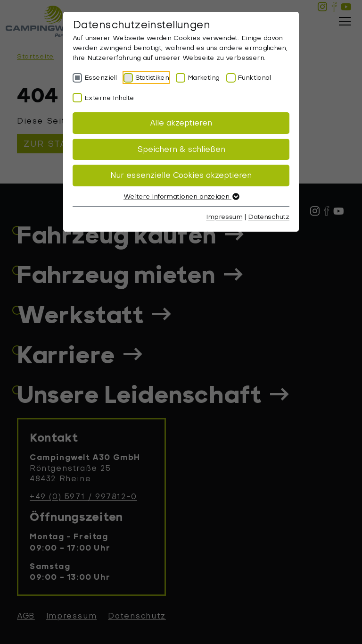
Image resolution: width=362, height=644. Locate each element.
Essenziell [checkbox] (100, 77)
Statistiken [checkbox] (152, 77)
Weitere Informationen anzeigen (181, 196)
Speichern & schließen (181, 149)
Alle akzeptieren (181, 123)
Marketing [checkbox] (204, 77)
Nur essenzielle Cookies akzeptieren (181, 175)
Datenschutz (269, 217)
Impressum (224, 217)
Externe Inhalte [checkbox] (109, 98)
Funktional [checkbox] (254, 77)
